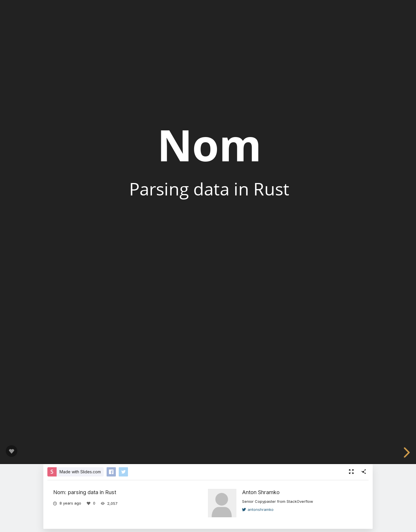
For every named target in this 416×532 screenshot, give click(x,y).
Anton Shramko (261, 492)
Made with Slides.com (80, 472)
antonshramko (258, 509)
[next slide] (408, 452)
